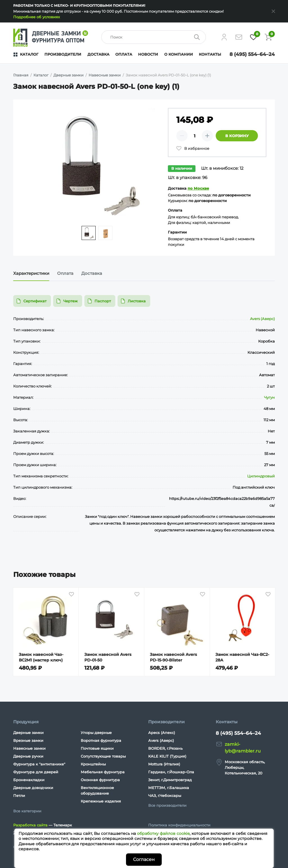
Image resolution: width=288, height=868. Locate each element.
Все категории (27, 811)
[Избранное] (253, 37)
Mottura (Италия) (164, 764)
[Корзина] (268, 37)
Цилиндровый (261, 476)
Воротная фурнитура (101, 740)
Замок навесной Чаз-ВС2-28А (242, 657)
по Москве (198, 188)
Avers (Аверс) (262, 319)
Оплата (124, 54)
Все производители (167, 805)
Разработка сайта (30, 825)
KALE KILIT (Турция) (167, 756)
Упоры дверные (96, 733)
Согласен (144, 859)
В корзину (237, 136)
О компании (179, 54)
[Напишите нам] (239, 37)
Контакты (210, 54)
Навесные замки (29, 748)
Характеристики (31, 273)
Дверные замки (28, 733)
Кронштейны (93, 764)
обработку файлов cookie (163, 833)
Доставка (98, 54)
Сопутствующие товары (103, 756)
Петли (19, 796)
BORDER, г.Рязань (165, 748)
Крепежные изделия (101, 801)
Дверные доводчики (33, 788)
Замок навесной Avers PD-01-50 (108, 657)
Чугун (269, 397)
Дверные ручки (28, 756)
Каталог (29, 54)
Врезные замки (28, 740)
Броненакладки (29, 780)
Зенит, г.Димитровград (170, 780)
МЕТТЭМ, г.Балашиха (169, 788)
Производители (63, 54)
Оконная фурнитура (100, 780)
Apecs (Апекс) (162, 733)
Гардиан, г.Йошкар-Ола (171, 772)
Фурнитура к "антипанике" (39, 764)
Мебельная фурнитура (103, 772)
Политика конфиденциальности (179, 825)
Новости (148, 54)
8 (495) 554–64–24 (252, 54)
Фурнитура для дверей (36, 772)
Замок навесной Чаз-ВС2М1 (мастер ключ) (41, 657)
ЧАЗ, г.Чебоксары (165, 796)
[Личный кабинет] (224, 37)
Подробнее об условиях (37, 17)
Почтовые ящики (97, 748)
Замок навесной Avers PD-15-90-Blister (173, 657)
